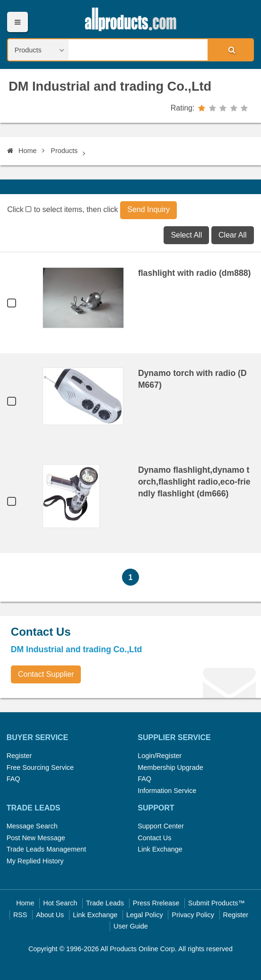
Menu (17, 22)
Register (19, 756)
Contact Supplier (46, 674)
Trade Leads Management (46, 849)
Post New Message (36, 838)
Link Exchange (160, 849)
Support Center (161, 826)
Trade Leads (105, 903)
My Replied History (35, 861)
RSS (20, 915)
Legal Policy (145, 915)
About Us (50, 915)
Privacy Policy (193, 915)
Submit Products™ (217, 903)
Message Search (32, 826)
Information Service (167, 791)
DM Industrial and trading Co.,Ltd (110, 86)
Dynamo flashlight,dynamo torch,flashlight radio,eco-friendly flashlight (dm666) (194, 482)
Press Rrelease (156, 903)
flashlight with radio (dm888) (195, 273)
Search (230, 50)
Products (64, 151)
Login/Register (160, 756)
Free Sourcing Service (40, 767)
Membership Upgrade (170, 767)
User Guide (131, 926)
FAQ (13, 779)
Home (22, 151)
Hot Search (60, 903)
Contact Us (154, 838)
